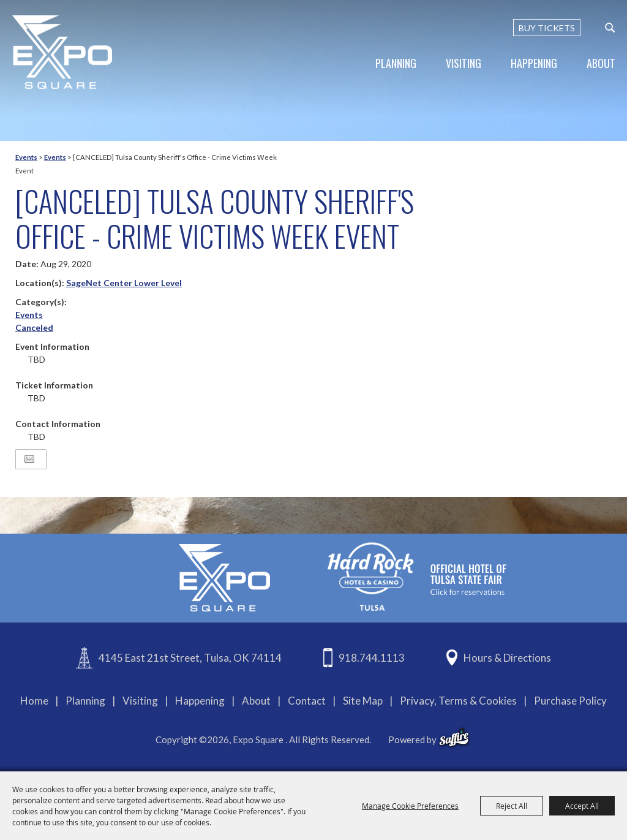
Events (26, 157)
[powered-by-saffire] (454, 738)
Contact (307, 701)
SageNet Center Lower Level (124, 283)
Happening (534, 63)
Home (34, 701)
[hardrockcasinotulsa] (417, 577)
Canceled (34, 327)
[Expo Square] (63, 52)
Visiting (464, 63)
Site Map (363, 701)
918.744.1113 (372, 658)
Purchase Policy (570, 701)
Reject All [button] (512, 806)
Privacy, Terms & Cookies (458, 701)
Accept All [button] (582, 806)
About (601, 63)
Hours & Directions (507, 658)
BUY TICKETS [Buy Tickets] (547, 28)
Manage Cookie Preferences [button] (410, 806)
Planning (396, 63)
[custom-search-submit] (610, 28)
